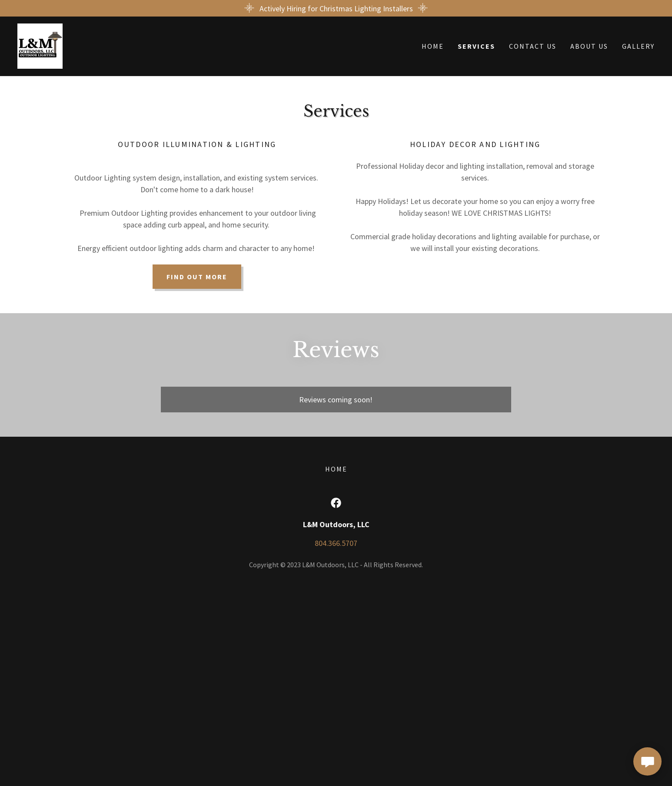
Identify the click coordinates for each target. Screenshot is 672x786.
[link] (40, 45)
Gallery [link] (638, 46)
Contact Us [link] (533, 46)
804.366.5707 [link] (336, 543)
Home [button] (336, 469)
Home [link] (433, 46)
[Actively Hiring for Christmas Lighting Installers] (336, 8)
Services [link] (476, 46)
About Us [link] (589, 46)
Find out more (197, 277)
